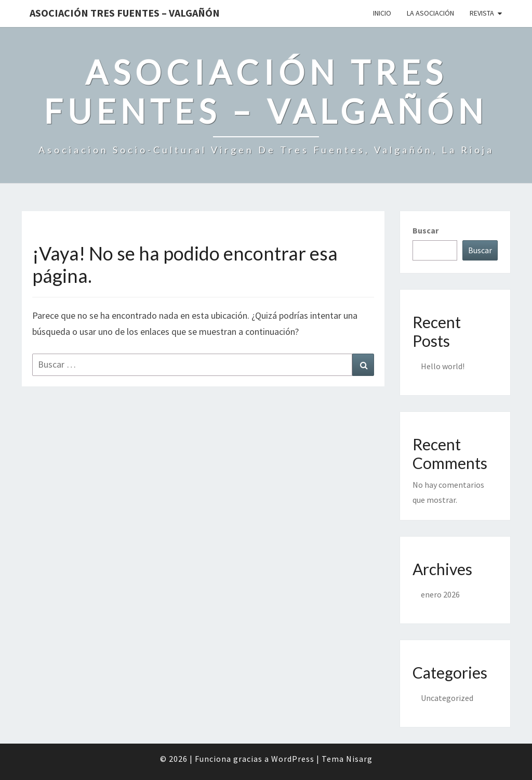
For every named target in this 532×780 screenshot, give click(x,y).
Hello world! (443, 366)
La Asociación (430, 13)
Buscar (425, 230)
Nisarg (359, 759)
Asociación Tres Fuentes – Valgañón (125, 13)
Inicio (382, 13)
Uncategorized (447, 698)
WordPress (293, 759)
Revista (482, 13)
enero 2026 (440, 594)
